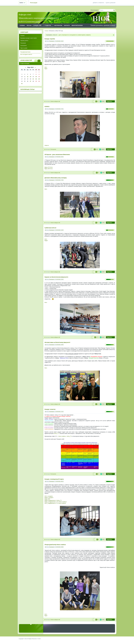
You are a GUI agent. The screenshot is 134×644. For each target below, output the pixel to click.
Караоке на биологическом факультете (56, 277)
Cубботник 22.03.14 (50, 228)
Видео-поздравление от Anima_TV (53, 500)
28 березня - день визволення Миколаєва (57, 155)
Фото (46, 67)
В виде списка (36, 61)
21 (33, 79)
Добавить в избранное (98, 3)
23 (39, 79)
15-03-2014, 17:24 (59, 412)
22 (36, 79)
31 (22, 84)
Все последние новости (26, 54)
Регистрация (34, 3)
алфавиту (88, 35)
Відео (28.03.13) (49, 169)
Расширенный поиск (25, 52)
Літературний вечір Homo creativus (55, 545)
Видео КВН (47, 499)
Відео (46, 69)
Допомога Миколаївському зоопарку (56, 178)
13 (30, 77)
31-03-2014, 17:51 (59, 109)
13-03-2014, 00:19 (59, 481)
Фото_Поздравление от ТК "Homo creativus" (55, 503)
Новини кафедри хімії (55, 101)
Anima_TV (56, 433)
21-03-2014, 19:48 (59, 345)
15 (36, 77)
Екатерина (52, 41)
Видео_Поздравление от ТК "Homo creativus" (56, 502)
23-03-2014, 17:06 (59, 180)
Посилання (23, 43)
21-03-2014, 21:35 (59, 279)
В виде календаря (39, 61)
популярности (65, 35)
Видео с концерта (49, 498)
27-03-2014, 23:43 (59, 157)
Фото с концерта (49, 496)
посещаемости (73, 35)
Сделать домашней (110, 3)
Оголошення (53, 149)
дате (60, 35)
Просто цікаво (24, 48)
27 (30, 81)
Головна (22, 36)
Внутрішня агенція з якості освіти (29, 38)
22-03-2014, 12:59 (59, 230)
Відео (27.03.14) (49, 167)
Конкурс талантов (50, 409)
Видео (46, 241)
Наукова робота (24, 41)
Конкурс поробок (50, 39)
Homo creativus (62, 436)
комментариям (81, 35)
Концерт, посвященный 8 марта (54, 479)
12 (28, 77)
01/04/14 (47, 107)
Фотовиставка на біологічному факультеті (57, 342)
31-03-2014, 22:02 (59, 41)
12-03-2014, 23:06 (59, 547)
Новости (47, 145)
